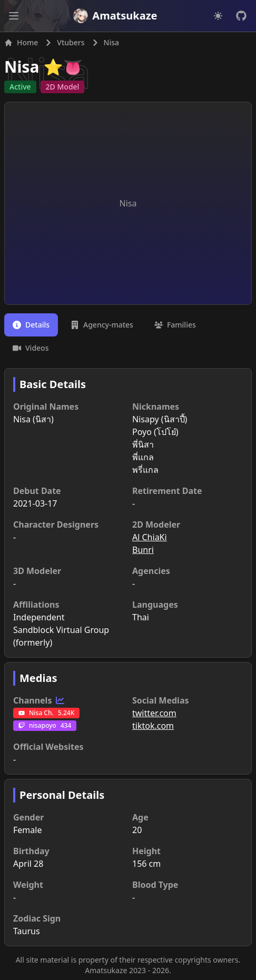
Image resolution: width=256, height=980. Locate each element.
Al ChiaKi (150, 537)
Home (21, 42)
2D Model (63, 87)
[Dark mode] (218, 16)
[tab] (31, 325)
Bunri (143, 550)
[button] (14, 16)
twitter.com (154, 713)
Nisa (22, 67)
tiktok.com (153, 726)
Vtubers (71, 42)
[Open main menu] (14, 16)
